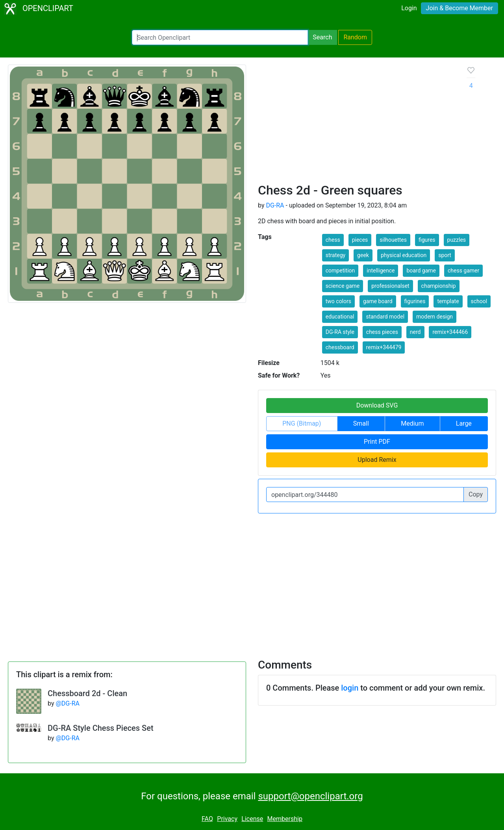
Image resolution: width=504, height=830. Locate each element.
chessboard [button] (340, 347)
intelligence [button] (381, 270)
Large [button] (464, 423)
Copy (476, 494)
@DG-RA (67, 703)
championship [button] (439, 286)
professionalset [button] (390, 286)
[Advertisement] (356, 124)
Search (322, 37)
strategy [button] (335, 255)
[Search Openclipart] (220, 37)
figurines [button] (415, 301)
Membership (285, 819)
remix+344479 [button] (384, 347)
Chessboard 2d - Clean (87, 693)
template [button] (448, 301)
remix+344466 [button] (450, 332)
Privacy (227, 819)
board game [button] (421, 270)
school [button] (479, 301)
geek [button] (363, 255)
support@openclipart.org (310, 796)
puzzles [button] (457, 240)
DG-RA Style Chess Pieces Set (101, 728)
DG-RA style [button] (340, 332)
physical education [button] (404, 255)
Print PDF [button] (377, 442)
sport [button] (445, 255)
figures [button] (427, 240)
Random (355, 37)
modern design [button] (435, 317)
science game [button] (343, 286)
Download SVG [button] (377, 405)
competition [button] (340, 270)
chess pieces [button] (382, 332)
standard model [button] (385, 317)
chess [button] (333, 240)
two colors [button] (338, 301)
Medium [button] (412, 423)
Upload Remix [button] (377, 460)
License (252, 819)
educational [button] (340, 317)
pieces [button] (360, 240)
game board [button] (378, 301)
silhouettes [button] (393, 240)
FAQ (207, 819)
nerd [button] (415, 332)
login (350, 688)
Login (409, 8)
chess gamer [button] (463, 270)
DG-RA (275, 205)
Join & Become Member (460, 8)
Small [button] (361, 423)
